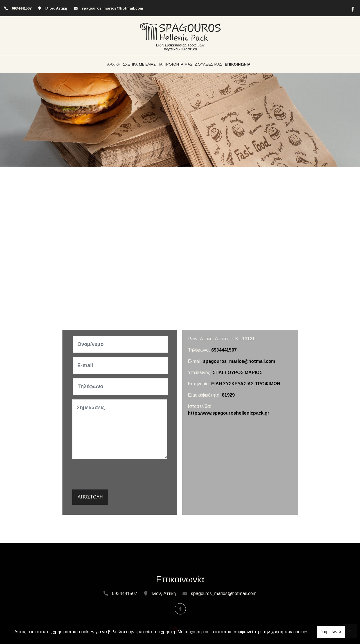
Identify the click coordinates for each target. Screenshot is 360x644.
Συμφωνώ (331, 632)
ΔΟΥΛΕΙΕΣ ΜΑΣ (209, 64)
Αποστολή (90, 497)
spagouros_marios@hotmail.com (112, 8)
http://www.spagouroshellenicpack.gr (229, 413)
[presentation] (116, 474)
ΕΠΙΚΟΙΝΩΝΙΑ (238, 64)
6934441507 (224, 350)
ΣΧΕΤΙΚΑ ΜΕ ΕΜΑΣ (139, 64)
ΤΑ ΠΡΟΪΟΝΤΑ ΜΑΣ (175, 64)
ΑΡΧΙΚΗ (114, 64)
